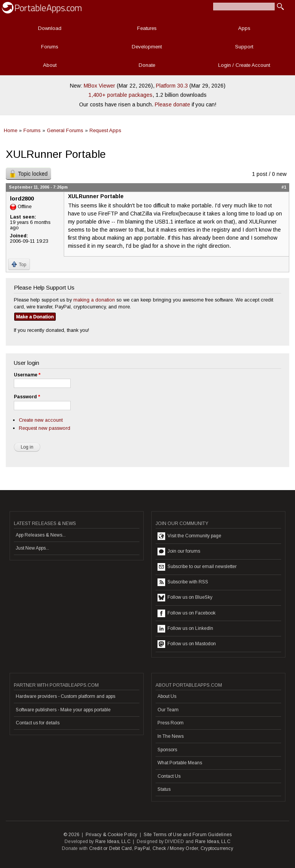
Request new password (45, 428)
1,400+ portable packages (120, 95)
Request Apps (105, 130)
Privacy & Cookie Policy (112, 835)
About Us (167, 696)
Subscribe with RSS (183, 582)
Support (244, 47)
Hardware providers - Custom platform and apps (65, 696)
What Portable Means (180, 763)
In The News (171, 736)
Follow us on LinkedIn (185, 629)
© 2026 (71, 835)
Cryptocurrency (217, 848)
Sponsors (167, 750)
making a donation (94, 300)
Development (147, 47)
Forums (50, 47)
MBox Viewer (99, 86)
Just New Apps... (32, 548)
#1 (284, 187)
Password (27, 397)
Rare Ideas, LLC (113, 841)
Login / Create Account (244, 65)
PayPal (142, 848)
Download (50, 28)
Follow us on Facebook (186, 613)
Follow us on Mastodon (187, 644)
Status (164, 789)
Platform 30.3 (172, 86)
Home (11, 130)
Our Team (168, 710)
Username (27, 375)
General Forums (65, 130)
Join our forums (179, 552)
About (50, 65)
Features (147, 28)
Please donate (172, 104)
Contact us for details (38, 723)
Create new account (41, 420)
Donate (147, 65)
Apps (244, 28)
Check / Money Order (175, 848)
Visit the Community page (189, 536)
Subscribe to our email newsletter (197, 567)
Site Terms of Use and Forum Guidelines (188, 835)
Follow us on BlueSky (185, 598)
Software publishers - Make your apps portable (63, 710)
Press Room (171, 723)
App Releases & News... (41, 535)
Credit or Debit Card (111, 848)
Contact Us (169, 776)
